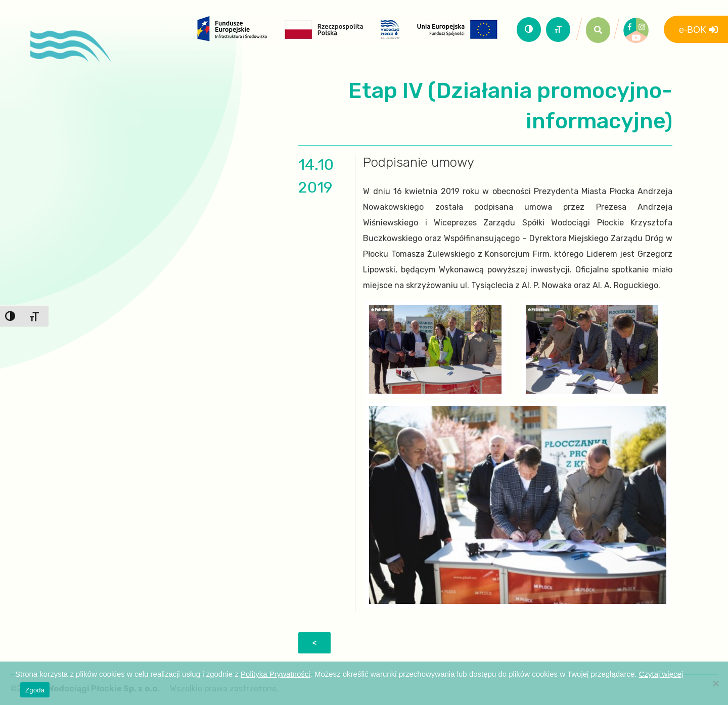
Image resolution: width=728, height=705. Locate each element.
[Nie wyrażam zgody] (715, 683)
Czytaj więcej (661, 674)
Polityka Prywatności (276, 674)
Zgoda (35, 690)
